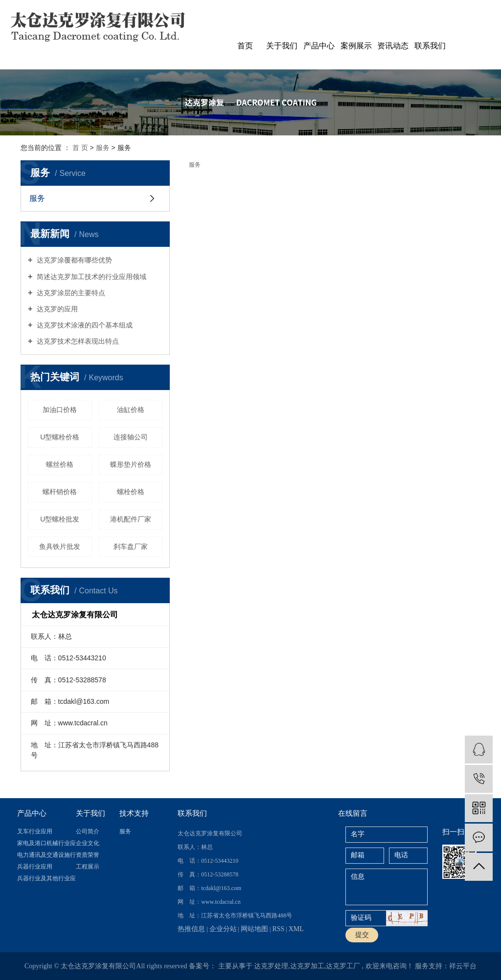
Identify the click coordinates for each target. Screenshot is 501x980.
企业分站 (223, 929)
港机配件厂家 (131, 519)
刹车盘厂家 (131, 546)
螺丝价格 (60, 464)
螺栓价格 (131, 492)
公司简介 (88, 831)
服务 (104, 148)
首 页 (80, 148)
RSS (278, 929)
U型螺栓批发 (60, 519)
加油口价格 (60, 410)
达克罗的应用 (56, 309)
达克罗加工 (307, 966)
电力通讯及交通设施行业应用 (46, 855)
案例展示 (356, 46)
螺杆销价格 (60, 492)
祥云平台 (463, 966)
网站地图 (254, 929)
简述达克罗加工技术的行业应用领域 (91, 277)
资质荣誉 (88, 855)
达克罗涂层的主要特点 (70, 293)
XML (296, 929)
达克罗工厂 (343, 966)
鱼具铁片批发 (60, 546)
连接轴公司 (131, 437)
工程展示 (88, 867)
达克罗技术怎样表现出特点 (77, 341)
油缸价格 (131, 410)
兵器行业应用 (35, 867)
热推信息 (191, 929)
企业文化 (88, 843)
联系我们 (430, 46)
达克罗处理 (271, 966)
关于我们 (282, 46)
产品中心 (319, 46)
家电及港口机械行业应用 (46, 843)
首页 (245, 46)
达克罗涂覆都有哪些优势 (73, 260)
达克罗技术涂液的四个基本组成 (84, 325)
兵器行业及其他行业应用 (46, 878)
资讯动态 (393, 46)
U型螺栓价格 (60, 437)
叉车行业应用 (35, 831)
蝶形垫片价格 (131, 464)
